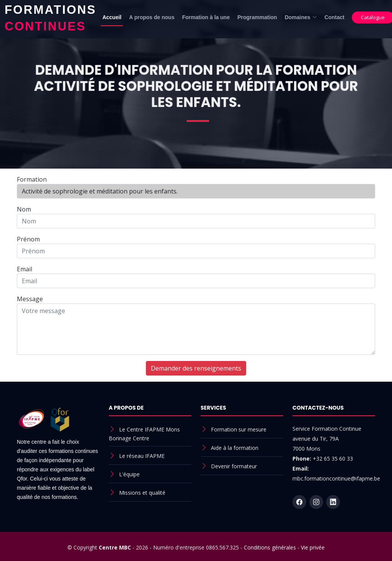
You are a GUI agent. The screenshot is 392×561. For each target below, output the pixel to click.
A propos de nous (152, 17)
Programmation (257, 17)
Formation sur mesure (239, 429)
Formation (32, 179)
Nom (24, 209)
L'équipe (129, 474)
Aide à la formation (235, 448)
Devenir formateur (234, 466)
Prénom (28, 239)
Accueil (112, 17)
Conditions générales (270, 547)
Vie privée (313, 547)
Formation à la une (206, 17)
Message (30, 299)
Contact (335, 17)
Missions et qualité (142, 493)
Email (24, 269)
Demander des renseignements (196, 368)
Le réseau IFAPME (142, 456)
